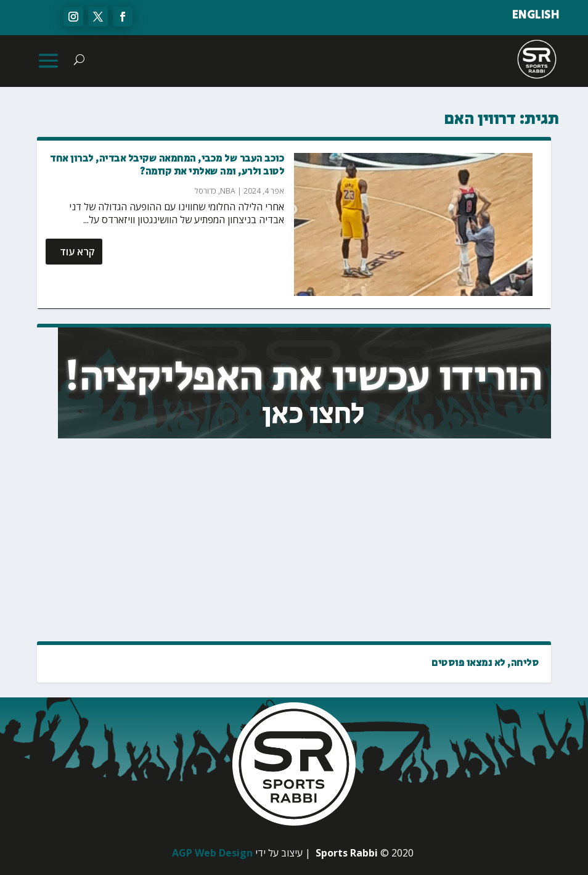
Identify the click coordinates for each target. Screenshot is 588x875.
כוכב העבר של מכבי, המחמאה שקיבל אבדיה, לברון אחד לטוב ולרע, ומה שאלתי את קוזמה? (167, 165)
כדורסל (206, 191)
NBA (228, 191)
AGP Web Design (212, 853)
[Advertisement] (443, 541)
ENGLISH (536, 15)
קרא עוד (77, 252)
